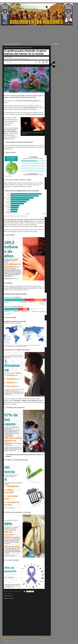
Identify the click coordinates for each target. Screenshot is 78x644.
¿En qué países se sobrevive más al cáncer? (19, 142)
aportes (9, 593)
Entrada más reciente (10, 638)
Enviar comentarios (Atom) (14, 641)
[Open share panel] (52, 62)
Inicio (28, 638)
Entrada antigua (45, 638)
